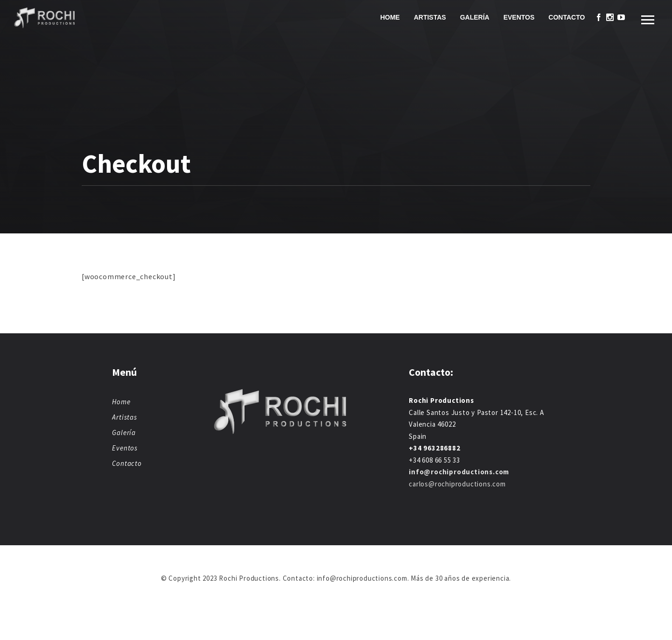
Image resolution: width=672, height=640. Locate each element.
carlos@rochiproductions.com (457, 484)
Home (390, 17)
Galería (475, 17)
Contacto (567, 17)
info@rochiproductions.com (459, 472)
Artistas (430, 17)
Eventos (519, 17)
